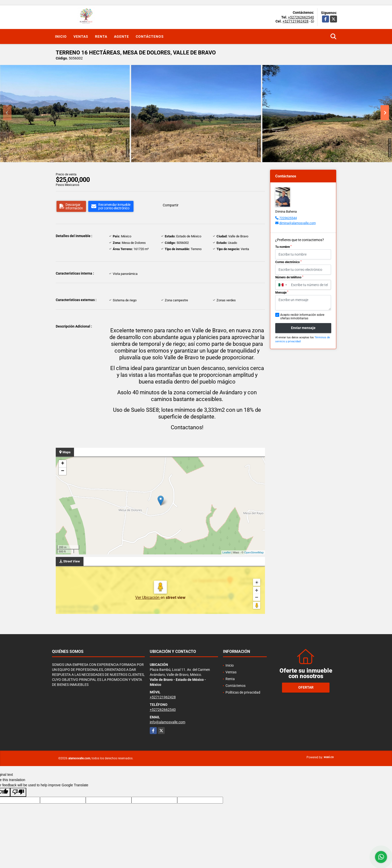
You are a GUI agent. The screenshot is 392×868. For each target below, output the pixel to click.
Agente (121, 36)
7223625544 (288, 218)
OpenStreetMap (254, 552)
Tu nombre (283, 247)
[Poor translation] (18, 792)
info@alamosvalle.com (167, 722)
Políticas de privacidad (243, 692)
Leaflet (227, 552)
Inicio (61, 36)
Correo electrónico (288, 262)
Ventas (81, 36)
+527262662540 (301, 17)
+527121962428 (295, 21)
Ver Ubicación (148, 598)
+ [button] (63, 464)
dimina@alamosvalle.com (297, 223)
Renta (101, 36)
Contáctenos (150, 36)
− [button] (63, 471)
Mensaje (282, 292)
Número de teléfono (289, 277)
